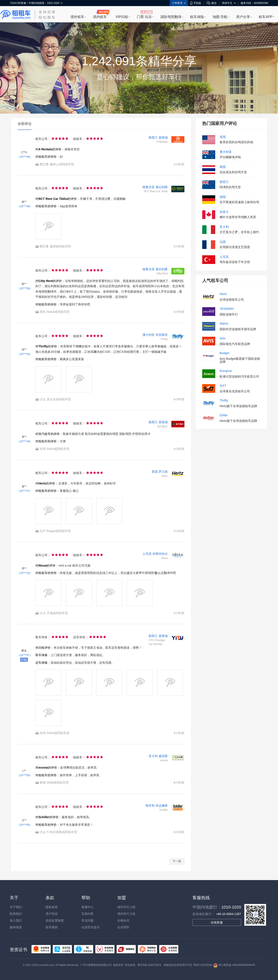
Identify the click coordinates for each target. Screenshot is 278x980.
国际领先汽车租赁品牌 (235, 344)
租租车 (15, 15)
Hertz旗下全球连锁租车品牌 (238, 406)
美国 (155, 472)
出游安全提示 (91, 927)
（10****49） (25, 441)
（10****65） (25, 825)
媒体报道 (16, 927)
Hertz (223, 294)
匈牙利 (150, 806)
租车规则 (52, 927)
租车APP (266, 17)
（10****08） (25, 289)
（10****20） (25, 573)
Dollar (224, 415)
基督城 (163, 138)
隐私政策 (52, 907)
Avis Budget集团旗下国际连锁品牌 (240, 360)
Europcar (226, 371)
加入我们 (16, 920)
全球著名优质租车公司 (235, 391)
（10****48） (25, 157)
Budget (224, 353)
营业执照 (130, 965)
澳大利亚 (149, 335)
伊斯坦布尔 (160, 554)
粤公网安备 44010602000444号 (234, 965)
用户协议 (52, 914)
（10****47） (25, 491)
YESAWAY (227, 309)
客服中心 (88, 907)
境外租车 (77, 17)
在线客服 (217, 922)
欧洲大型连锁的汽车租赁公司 (239, 376)
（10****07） (25, 655)
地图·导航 (220, 17)
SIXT (223, 386)
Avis (222, 338)
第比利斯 (162, 187)
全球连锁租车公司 (232, 300)
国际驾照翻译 (171, 17)
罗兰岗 (163, 472)
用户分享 (243, 17)
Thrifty (224, 400)
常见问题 (88, 920)
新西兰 (153, 138)
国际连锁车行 (229, 314)
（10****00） (25, 775)
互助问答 (88, 914)
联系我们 (16, 914)
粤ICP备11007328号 (149, 965)
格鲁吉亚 (149, 187)
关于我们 (16, 907)
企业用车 (123, 927)
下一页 (177, 861)
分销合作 (123, 920)
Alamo (224, 324)
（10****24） (25, 354)
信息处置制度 (55, 920)
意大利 (153, 756)
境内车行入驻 (126, 914)
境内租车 (100, 17)
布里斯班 (162, 335)
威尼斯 (163, 756)
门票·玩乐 (144, 17)
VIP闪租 (122, 17)
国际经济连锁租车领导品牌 (238, 329)
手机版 (196, 3)
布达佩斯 (162, 806)
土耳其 (147, 554)
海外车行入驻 (126, 907)
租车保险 (197, 17)
